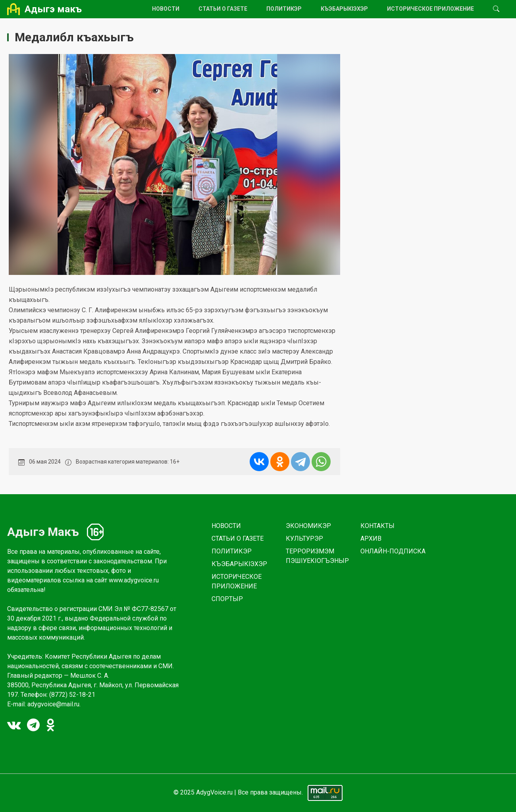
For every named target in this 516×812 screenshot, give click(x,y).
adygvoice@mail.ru (53, 704)
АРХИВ (371, 538)
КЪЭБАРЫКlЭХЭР (344, 9)
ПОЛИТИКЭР (284, 9)
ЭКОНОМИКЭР (308, 526)
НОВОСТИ (166, 9)
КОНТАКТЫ (377, 526)
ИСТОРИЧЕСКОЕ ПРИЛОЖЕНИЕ (430, 9)
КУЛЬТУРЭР (304, 538)
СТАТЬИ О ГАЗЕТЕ (223, 9)
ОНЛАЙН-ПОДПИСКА (393, 551)
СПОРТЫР (227, 599)
